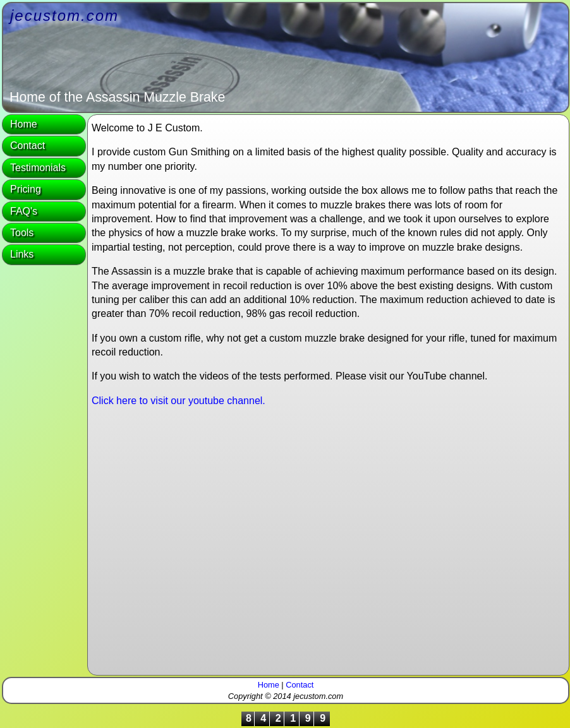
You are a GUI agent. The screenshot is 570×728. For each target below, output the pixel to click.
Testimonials (38, 168)
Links (22, 254)
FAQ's (24, 211)
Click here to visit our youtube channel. (179, 401)
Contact (27, 146)
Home (24, 124)
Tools (22, 233)
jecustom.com (64, 15)
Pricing (26, 189)
